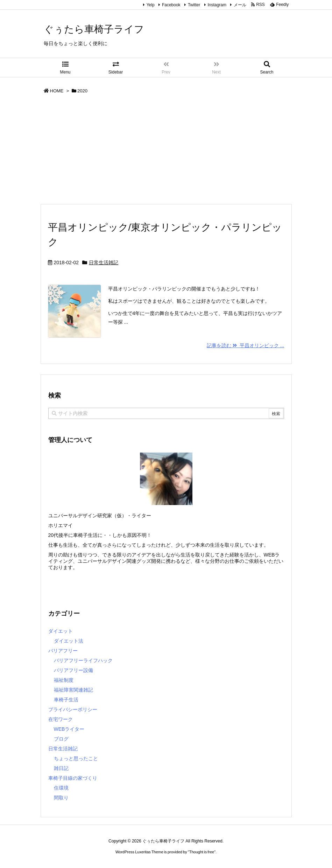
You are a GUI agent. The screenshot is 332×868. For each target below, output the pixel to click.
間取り (61, 798)
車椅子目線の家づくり (73, 778)
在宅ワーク (61, 719)
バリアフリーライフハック (83, 660)
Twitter (194, 5)
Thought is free (202, 852)
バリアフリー (63, 651)
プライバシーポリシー (73, 709)
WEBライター (69, 729)
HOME (57, 91)
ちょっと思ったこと (76, 758)
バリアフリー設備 (73, 670)
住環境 (61, 788)
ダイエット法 (69, 641)
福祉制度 (64, 680)
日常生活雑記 (104, 262)
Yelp (151, 5)
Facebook (171, 5)
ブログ (61, 739)
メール (240, 5)
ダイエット (61, 631)
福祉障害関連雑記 (73, 690)
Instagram (217, 5)
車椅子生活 (66, 700)
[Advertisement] (166, 151)
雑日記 (61, 768)
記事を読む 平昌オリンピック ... (245, 345)
